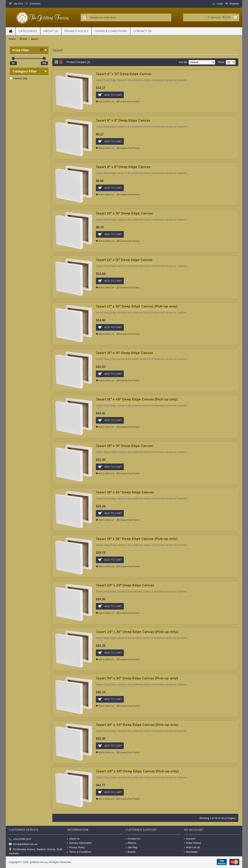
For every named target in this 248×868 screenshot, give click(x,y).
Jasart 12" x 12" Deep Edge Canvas (124, 260)
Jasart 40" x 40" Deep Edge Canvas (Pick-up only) (137, 771)
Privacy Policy (76, 848)
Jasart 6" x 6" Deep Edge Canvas (123, 120)
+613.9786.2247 (20, 839)
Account (189, 839)
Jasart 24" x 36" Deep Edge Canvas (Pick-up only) (137, 632)
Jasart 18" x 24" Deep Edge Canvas (125, 492)
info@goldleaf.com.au (23, 844)
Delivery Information (79, 843)
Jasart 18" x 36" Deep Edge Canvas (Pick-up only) (137, 539)
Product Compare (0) (78, 62)
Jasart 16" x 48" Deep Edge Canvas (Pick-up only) (137, 399)
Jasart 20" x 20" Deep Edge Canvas (125, 585)
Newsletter (191, 852)
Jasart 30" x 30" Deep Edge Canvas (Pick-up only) (137, 678)
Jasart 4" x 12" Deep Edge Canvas (124, 74)
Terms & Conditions (79, 852)
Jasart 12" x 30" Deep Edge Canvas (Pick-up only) (137, 306)
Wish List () (192, 848)
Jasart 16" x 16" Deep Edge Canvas (124, 353)
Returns (131, 843)
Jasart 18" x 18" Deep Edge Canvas (124, 446)
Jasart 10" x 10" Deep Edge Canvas (124, 213)
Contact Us (133, 839)
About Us (73, 839)
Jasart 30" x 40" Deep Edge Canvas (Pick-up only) (137, 725)
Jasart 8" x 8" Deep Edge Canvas (123, 167)
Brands (131, 852)
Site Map (132, 848)
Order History (192, 843)
